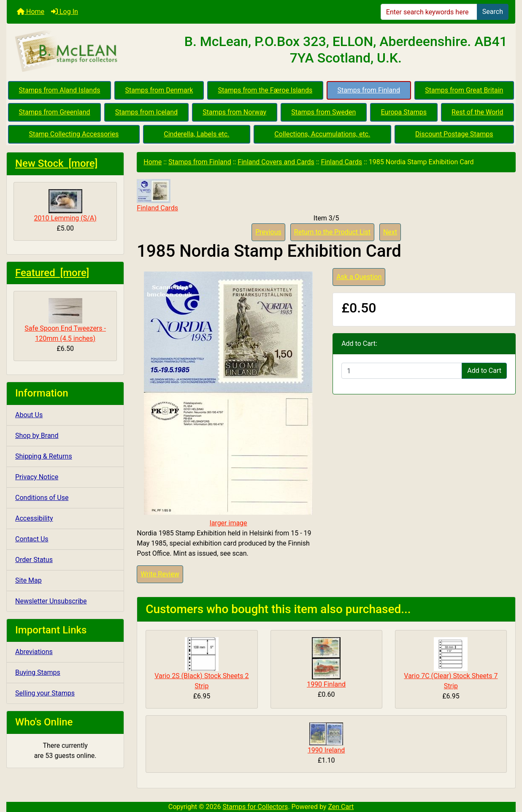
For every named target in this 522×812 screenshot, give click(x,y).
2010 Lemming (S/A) (65, 206)
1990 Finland (326, 684)
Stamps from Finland (369, 90)
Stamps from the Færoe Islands (265, 90)
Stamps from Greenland (55, 112)
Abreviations (34, 652)
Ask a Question (359, 277)
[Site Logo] (92, 52)
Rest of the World (477, 112)
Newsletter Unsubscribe (51, 601)
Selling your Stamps (45, 693)
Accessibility (34, 518)
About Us (29, 415)
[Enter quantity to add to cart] (402, 371)
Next (390, 232)
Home (31, 12)
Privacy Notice (37, 477)
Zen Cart (341, 807)
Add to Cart (484, 371)
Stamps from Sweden (323, 112)
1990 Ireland (326, 750)
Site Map (28, 580)
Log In (65, 12)
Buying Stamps (38, 672)
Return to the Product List (332, 232)
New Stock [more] (56, 163)
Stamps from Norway (234, 112)
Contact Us (32, 539)
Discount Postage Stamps (454, 134)
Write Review (160, 574)
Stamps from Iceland (146, 112)
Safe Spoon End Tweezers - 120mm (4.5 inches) (65, 320)
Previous (268, 232)
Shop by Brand (37, 436)
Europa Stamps (404, 112)
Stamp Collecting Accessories (74, 134)
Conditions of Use (42, 498)
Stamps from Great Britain (464, 90)
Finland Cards (341, 162)
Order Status (34, 560)
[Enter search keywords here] (429, 12)
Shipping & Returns (44, 456)
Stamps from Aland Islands (60, 90)
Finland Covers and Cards (276, 162)
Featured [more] (52, 273)
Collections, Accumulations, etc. (322, 134)
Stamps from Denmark (159, 90)
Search (493, 12)
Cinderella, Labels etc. (196, 134)
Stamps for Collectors (256, 807)
